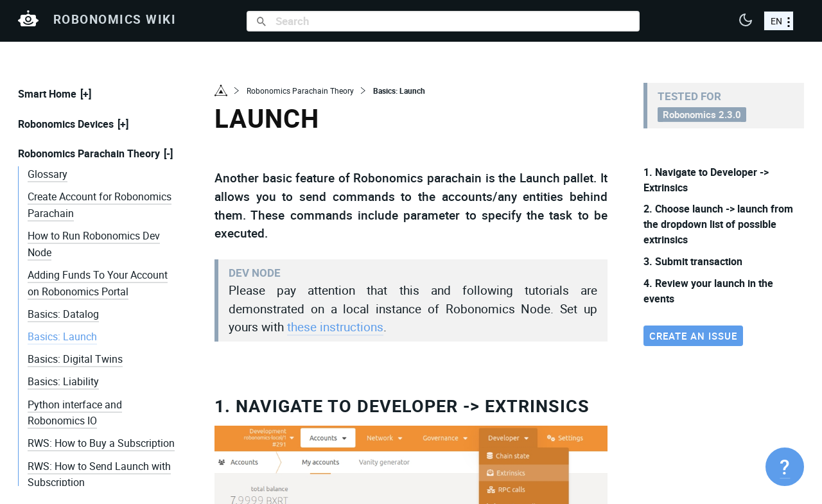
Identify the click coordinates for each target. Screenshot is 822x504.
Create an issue (693, 336)
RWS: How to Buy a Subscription (101, 443)
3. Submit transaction (693, 261)
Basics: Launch (62, 336)
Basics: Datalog (63, 314)
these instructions (335, 327)
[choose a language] (779, 21)
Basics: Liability (63, 381)
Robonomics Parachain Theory (89, 153)
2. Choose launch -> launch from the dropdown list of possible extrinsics (718, 224)
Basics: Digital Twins (75, 359)
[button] (746, 21)
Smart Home (47, 94)
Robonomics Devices (66, 124)
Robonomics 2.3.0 (702, 114)
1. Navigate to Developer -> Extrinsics (402, 405)
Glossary (48, 174)
